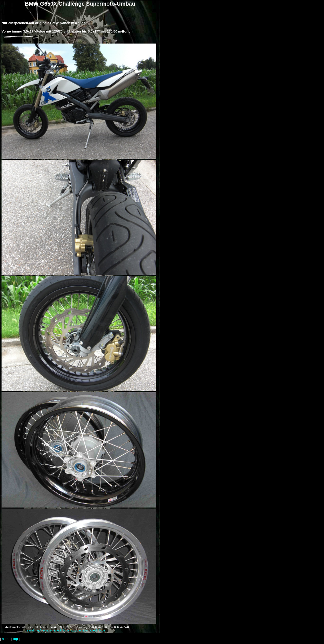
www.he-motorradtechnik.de (88, 630)
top (15, 639)
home (6, 639)
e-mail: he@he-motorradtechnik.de (48, 630)
